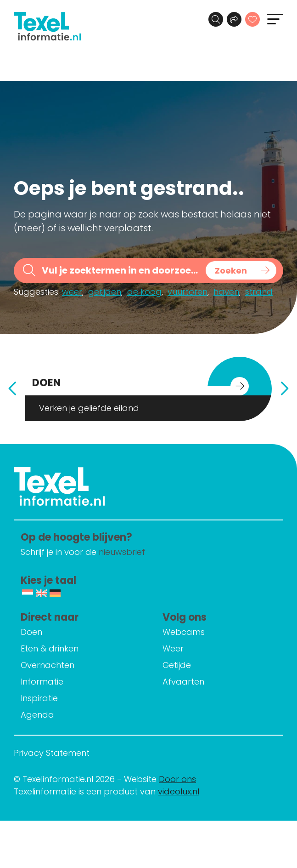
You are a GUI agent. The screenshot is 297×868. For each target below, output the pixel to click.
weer (72, 292)
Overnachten (48, 665)
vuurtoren (188, 292)
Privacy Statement (52, 753)
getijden (105, 292)
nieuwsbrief (122, 552)
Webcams (184, 632)
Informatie (42, 682)
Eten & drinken (50, 648)
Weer (173, 648)
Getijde (177, 665)
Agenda (37, 715)
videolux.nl (179, 791)
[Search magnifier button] (241, 270)
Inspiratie (39, 698)
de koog (144, 292)
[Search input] (120, 271)
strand (259, 292)
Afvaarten (183, 682)
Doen (31, 632)
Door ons (177, 779)
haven (226, 292)
